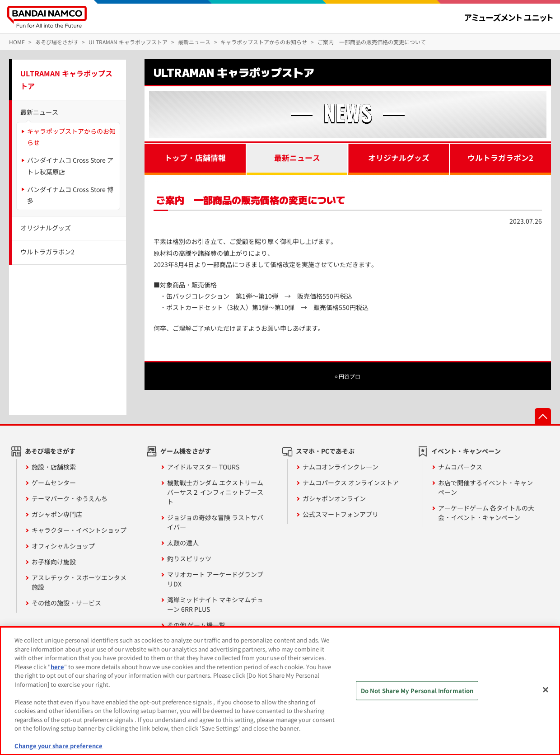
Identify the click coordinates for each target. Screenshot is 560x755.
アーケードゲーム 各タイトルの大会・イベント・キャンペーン (486, 513)
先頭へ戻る (543, 416)
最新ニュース (297, 158)
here (57, 667)
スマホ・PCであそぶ (325, 451)
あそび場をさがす (50, 451)
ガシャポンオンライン (334, 498)
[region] (280, 691)
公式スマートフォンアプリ (341, 514)
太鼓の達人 (183, 543)
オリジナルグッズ (399, 158)
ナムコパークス (460, 467)
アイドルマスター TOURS (203, 467)
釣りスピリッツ (189, 558)
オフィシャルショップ (63, 546)
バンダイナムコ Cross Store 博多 (70, 195)
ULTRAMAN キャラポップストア (66, 80)
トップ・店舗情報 (195, 158)
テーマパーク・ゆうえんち (70, 498)
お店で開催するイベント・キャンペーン (485, 487)
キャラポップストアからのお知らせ (71, 137)
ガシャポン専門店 (57, 514)
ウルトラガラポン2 (500, 158)
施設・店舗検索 (54, 467)
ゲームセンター (54, 483)
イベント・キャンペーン (466, 451)
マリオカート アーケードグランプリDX (215, 579)
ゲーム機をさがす (186, 451)
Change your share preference (58, 746)
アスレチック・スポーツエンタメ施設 (79, 582)
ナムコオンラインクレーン (341, 467)
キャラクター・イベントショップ (79, 530)
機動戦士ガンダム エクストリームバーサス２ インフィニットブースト (215, 492)
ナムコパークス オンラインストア (351, 483)
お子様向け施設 (54, 562)
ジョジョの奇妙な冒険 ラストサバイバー (215, 522)
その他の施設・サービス (66, 603)
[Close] (546, 690)
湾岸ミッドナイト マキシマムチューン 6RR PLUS (215, 604)
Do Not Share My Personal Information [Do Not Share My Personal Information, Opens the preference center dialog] (417, 691)
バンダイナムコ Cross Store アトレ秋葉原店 (70, 166)
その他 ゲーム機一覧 (196, 625)
